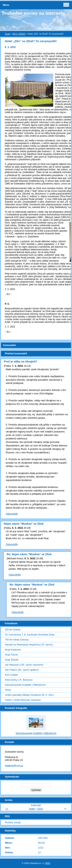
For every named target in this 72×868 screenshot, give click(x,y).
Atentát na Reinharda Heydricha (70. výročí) (29, 645)
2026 (40, 809)
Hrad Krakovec (13, 650)
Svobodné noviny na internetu (33, 13)
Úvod (7, 34)
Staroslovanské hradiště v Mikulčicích (25, 685)
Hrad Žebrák (12, 660)
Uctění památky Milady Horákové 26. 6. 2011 (29, 695)
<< (7, 809)
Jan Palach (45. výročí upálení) (22, 670)
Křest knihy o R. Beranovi (19, 680)
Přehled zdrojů (13, 822)
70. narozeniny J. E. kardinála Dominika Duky (30, 635)
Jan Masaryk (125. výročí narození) (24, 665)
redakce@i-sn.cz (14, 765)
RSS (48, 863)
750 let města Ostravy (17, 640)
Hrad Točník (11, 655)
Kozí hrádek (11, 675)
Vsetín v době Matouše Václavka (23, 700)
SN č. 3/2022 (19, 34)
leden (32, 809)
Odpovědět (12, 514)
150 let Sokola (13, 630)
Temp (8, 690)
